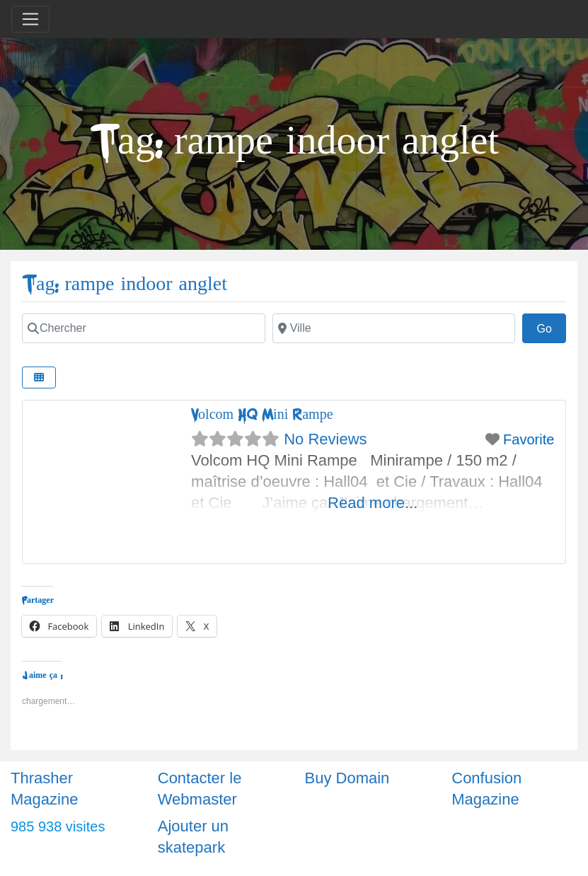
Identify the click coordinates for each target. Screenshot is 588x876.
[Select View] (39, 378)
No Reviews (325, 439)
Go (551, 327)
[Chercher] (144, 328)
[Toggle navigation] (30, 19)
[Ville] (394, 328)
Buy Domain (347, 778)
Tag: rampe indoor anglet (125, 284)
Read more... (373, 503)
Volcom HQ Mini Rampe (262, 414)
